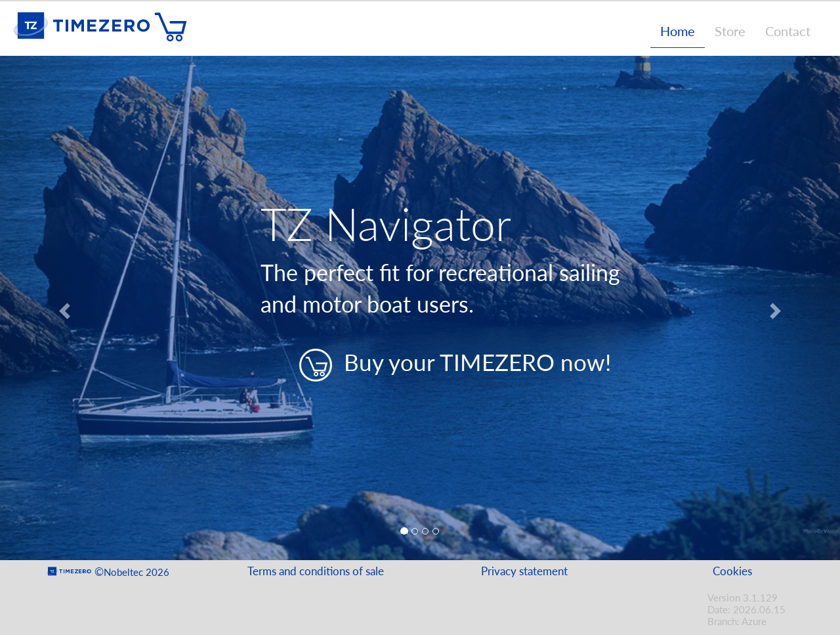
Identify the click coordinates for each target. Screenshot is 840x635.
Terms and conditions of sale (316, 571)
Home (678, 31)
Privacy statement (524, 571)
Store (730, 31)
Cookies (732, 571)
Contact (788, 31)
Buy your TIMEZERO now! (455, 365)
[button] (63, 308)
